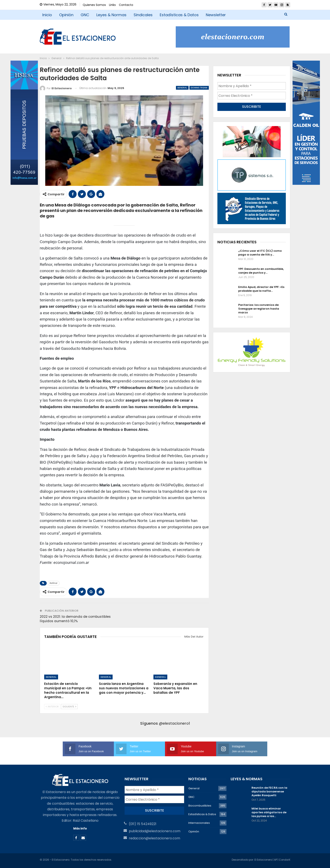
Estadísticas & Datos (179, 15)
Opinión (66, 15)
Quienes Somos (94, 5)
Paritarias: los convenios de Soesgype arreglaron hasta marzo (259, 309)
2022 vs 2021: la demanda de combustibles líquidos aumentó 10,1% (75, 619)
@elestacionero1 (174, 723)
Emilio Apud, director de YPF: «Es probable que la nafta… (261, 289)
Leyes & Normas (111, 15)
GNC (85, 15)
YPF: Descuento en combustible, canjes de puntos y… (261, 271)
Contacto (126, 5)
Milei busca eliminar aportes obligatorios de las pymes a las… (269, 812)
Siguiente (69, 707)
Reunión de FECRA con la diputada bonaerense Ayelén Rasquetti (269, 791)
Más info (80, 828)
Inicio (47, 15)
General (182, 88)
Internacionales (199, 823)
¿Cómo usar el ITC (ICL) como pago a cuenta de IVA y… (260, 253)
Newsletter (216, 15)
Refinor (54, 583)
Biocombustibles (200, 806)
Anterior (52, 707)
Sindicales (143, 15)
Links (112, 5)
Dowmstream (199, 88)
